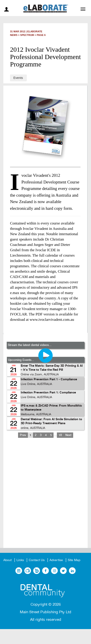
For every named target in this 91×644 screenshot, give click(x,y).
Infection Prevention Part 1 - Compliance (49, 380)
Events (18, 78)
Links (20, 560)
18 (60, 435)
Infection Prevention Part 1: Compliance (48, 393)
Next (68, 435)
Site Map (74, 560)
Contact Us (37, 560)
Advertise (56, 560)
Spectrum (27, 35)
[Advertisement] (45, 496)
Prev (23, 435)
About (7, 560)
